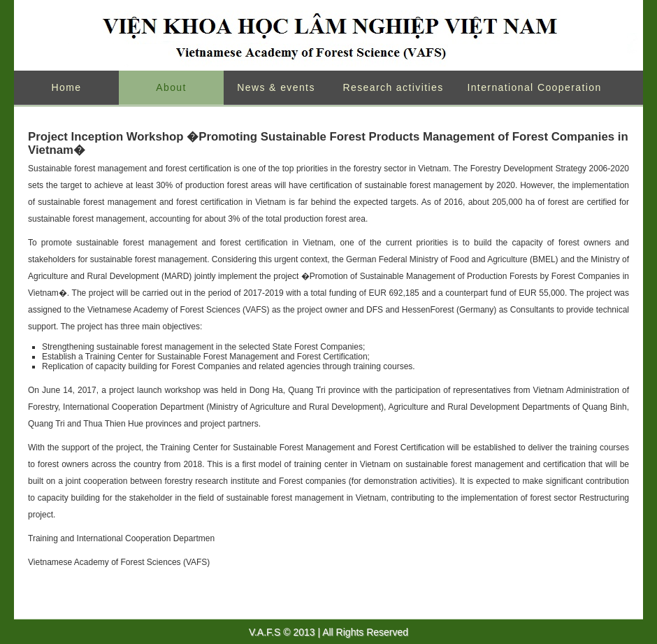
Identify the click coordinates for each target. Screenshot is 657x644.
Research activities (393, 87)
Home (67, 87)
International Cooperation (534, 87)
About (171, 87)
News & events (276, 87)
